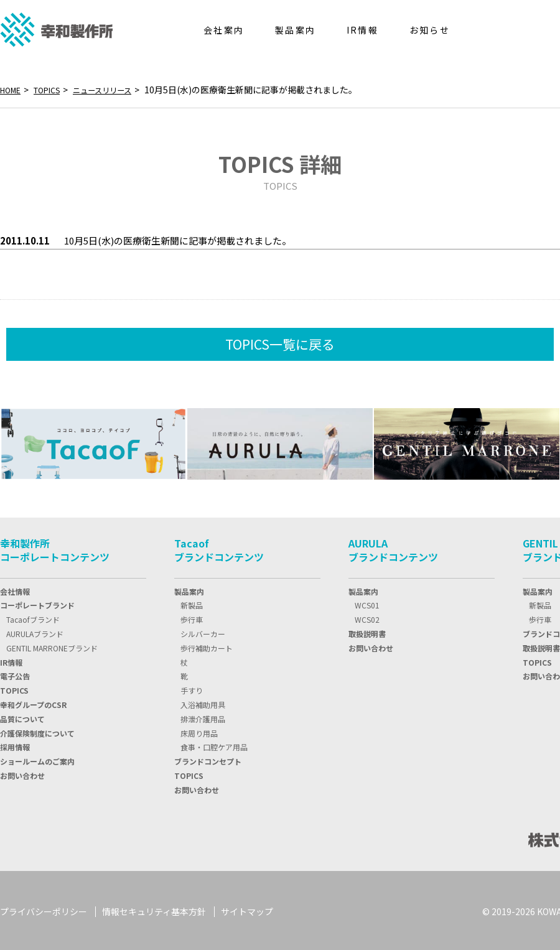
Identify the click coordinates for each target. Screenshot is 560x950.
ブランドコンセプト (208, 759)
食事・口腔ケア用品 (214, 744)
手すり (192, 688)
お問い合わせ (22, 773)
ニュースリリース (116, 90)
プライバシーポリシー (44, 910)
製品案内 (189, 589)
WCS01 (367, 603)
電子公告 (15, 673)
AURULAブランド (35, 631)
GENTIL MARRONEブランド (52, 645)
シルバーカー (203, 631)
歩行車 (192, 617)
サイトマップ (247, 910)
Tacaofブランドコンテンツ (219, 547)
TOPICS (54, 90)
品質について (22, 716)
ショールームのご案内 (37, 759)
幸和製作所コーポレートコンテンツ (55, 547)
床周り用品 (199, 731)
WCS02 (367, 617)
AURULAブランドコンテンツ (393, 547)
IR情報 (11, 660)
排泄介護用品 (203, 716)
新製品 (192, 603)
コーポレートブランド (37, 603)
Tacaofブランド (33, 617)
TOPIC (14, 688)
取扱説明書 (367, 631)
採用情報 (15, 744)
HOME (12, 90)
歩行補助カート (207, 645)
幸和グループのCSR (33, 702)
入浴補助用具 (203, 702)
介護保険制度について (37, 731)
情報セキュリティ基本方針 (154, 910)
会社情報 (15, 589)
